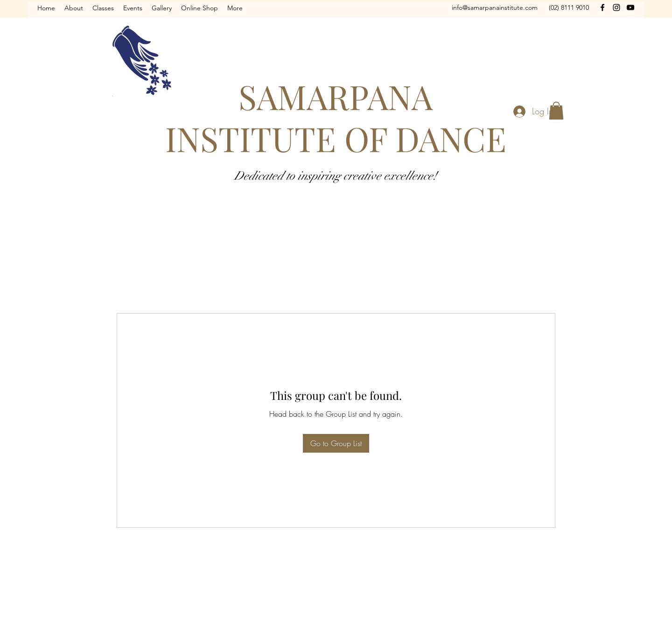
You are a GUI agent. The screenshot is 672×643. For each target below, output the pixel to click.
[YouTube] (630, 7)
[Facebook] (602, 7)
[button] (556, 111)
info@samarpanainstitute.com (495, 7)
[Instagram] (616, 7)
